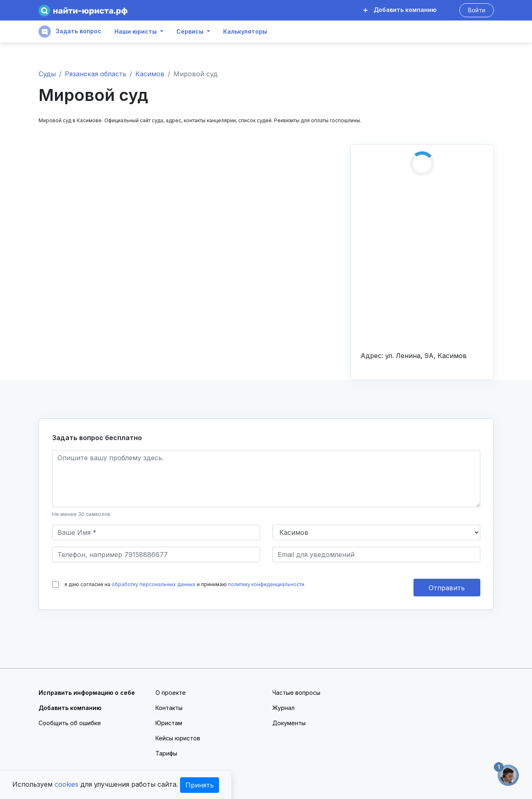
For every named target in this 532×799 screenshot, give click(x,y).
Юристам (169, 723)
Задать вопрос (70, 32)
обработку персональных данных (154, 584)
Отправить (447, 588)
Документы (289, 723)
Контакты (169, 708)
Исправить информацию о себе (87, 693)
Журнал (283, 708)
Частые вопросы (296, 693)
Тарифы (166, 753)
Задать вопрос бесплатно (97, 438)
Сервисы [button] (190, 32)
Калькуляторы (245, 32)
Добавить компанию (400, 10)
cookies (66, 784)
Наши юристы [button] (136, 32)
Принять (200, 785)
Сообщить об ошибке (70, 723)
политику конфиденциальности (266, 584)
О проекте (171, 693)
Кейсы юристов (178, 738)
